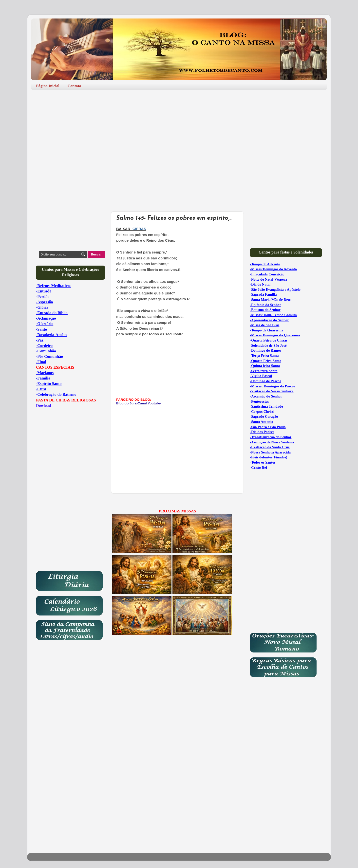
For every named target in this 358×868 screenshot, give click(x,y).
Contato (74, 86)
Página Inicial (48, 86)
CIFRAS (139, 229)
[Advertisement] (179, 132)
